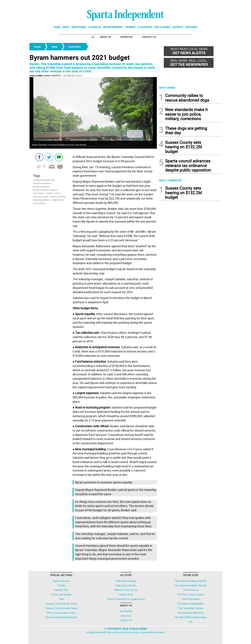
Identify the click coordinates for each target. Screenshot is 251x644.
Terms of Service (115, 632)
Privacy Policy (132, 632)
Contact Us (149, 37)
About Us (106, 37)
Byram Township (52, 76)
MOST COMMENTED (170, 180)
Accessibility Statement (153, 632)
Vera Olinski (36, 76)
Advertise (126, 37)
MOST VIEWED (167, 88)
